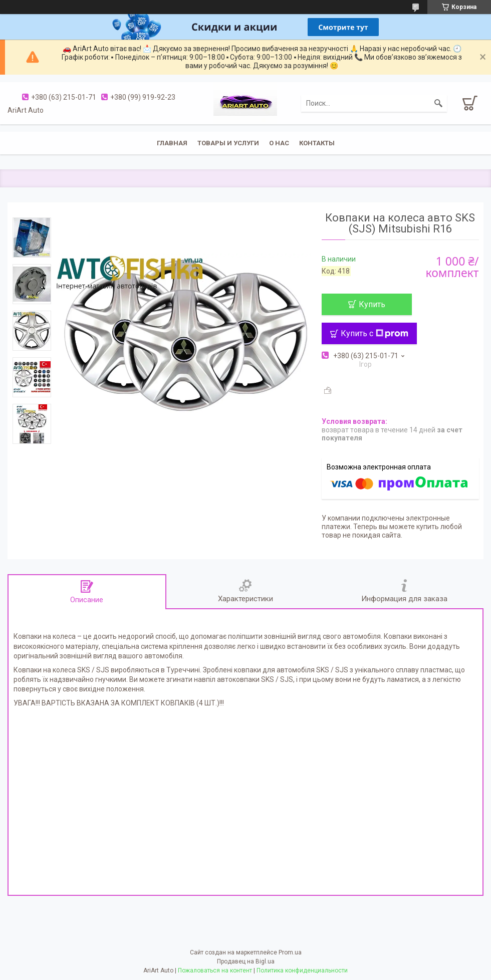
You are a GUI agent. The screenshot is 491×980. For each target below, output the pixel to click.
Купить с (375, 333)
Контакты (317, 143)
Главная (172, 143)
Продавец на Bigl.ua (246, 961)
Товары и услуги (228, 143)
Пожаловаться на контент (215, 970)
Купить (372, 304)
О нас (279, 143)
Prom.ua (290, 952)
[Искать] (438, 103)
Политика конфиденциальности (302, 970)
